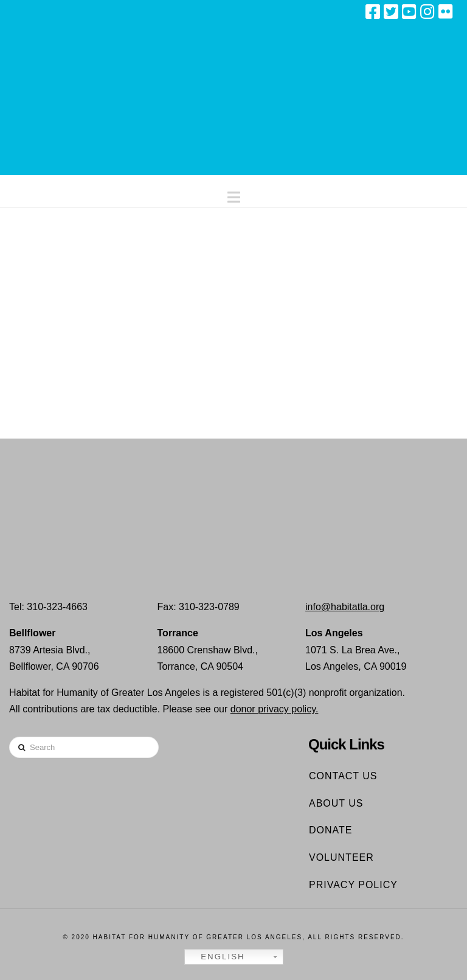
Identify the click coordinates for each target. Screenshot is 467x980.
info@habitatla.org (345, 607)
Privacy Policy (353, 885)
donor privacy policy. (275, 709)
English (216, 957)
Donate (330, 830)
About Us (336, 803)
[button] (234, 194)
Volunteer (341, 857)
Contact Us (343, 776)
